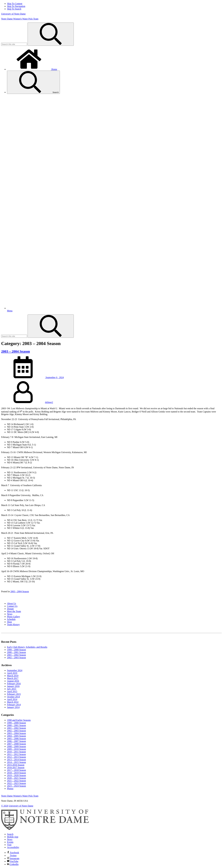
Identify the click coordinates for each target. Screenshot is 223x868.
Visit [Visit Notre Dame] (9, 845)
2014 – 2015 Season (16, 762)
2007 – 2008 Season (16, 744)
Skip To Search (14, 9)
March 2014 (13, 702)
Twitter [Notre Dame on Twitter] (12, 855)
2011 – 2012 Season (16, 754)
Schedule (11, 619)
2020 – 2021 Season (16, 778)
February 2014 (14, 705)
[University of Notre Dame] (45, 829)
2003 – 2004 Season (16, 351)
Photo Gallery (14, 617)
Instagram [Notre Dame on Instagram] (13, 858)
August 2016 (13, 681)
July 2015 (12, 689)
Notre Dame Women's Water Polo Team (20, 19)
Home (32, 69)
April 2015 (12, 691)
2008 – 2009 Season (16, 746)
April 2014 (12, 699)
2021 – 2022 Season (16, 781)
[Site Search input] (14, 44)
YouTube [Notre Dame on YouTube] (13, 861)
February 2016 (14, 684)
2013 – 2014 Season (16, 760)
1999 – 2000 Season (16, 650)
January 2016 (13, 686)
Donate (10, 609)
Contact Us (12, 606)
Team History (13, 625)
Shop (9, 622)
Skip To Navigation (16, 6)
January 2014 (13, 707)
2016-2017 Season (16, 767)
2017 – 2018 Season (16, 770)
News (10, 614)
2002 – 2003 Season (16, 658)
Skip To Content (15, 4)
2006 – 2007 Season (16, 741)
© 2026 (5, 806)
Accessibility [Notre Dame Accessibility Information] (13, 847)
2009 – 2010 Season (16, 749)
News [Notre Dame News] (10, 839)
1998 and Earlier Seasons (19, 720)
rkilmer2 (49, 402)
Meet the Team (14, 611)
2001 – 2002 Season (16, 655)
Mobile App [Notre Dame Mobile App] (13, 837)
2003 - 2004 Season (20, 591)
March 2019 (13, 676)
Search (33, 82)
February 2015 (14, 694)
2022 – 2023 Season (16, 783)
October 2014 (13, 697)
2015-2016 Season (16, 765)
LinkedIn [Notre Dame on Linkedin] (13, 864)
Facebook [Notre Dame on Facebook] (13, 853)
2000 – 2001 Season (16, 652)
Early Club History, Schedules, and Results (27, 647)
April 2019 (12, 673)
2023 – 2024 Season (16, 786)
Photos (10, 789)
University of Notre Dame (13, 14)
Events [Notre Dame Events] (10, 842)
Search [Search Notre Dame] (10, 834)
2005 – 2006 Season (16, 739)
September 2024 (15, 670)
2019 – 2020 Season (16, 775)
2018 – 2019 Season (16, 773)
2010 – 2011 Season (16, 752)
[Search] (51, 34)
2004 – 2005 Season (16, 736)
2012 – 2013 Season (16, 757)
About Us (12, 603)
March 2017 (13, 678)
